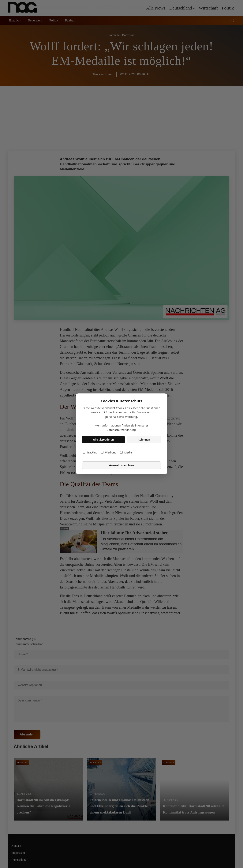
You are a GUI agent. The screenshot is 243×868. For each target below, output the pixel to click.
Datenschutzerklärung (121, 430)
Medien (127, 453)
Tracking (90, 453)
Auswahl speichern (121, 465)
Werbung (109, 453)
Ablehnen (144, 440)
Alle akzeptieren (103, 440)
